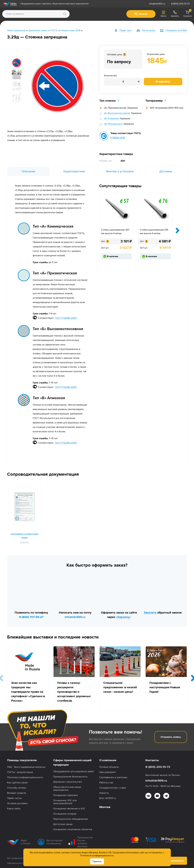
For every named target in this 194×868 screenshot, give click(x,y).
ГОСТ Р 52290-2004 (66, 318)
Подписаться (174, 861)
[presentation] (177, 230)
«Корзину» (123, 617)
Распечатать (149, 30)
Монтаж (105, 807)
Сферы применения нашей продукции (72, 763)
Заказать (150, 613)
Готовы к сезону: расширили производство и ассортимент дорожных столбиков (74, 692)
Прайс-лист (126, 30)
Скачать (25, 542)
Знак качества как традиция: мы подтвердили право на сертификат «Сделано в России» (28, 692)
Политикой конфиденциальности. (97, 856)
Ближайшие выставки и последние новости (53, 637)
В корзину (163, 82)
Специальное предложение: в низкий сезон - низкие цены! (120, 687)
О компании (108, 760)
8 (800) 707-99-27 (31, 617)
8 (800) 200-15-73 (180, 4)
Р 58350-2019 (118, 138)
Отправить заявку (171, 737)
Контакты (152, 760)
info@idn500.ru (157, 4)
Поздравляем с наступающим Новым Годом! (165, 687)
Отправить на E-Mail (176, 30)
